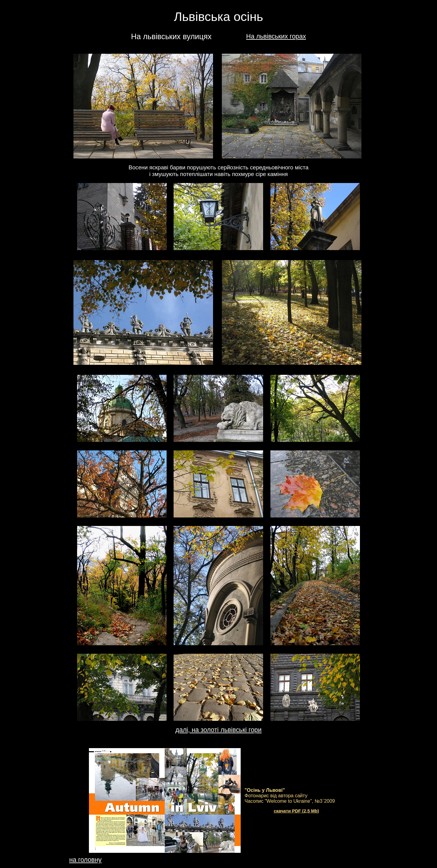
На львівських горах (276, 36)
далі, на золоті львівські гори (218, 730)
